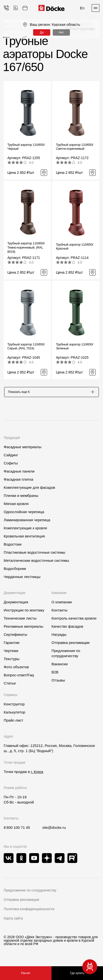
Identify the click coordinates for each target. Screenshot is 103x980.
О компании (62, 604)
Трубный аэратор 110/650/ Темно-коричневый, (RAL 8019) (26, 247)
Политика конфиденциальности (29, 911)
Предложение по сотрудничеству (30, 892)
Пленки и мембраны (21, 498)
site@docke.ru (54, 830)
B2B (55, 674)
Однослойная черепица (24, 514)
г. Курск (37, 774)
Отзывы (58, 682)
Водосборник (15, 571)
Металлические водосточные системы (36, 563)
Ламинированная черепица (27, 522)
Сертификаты (15, 637)
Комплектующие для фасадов (29, 490)
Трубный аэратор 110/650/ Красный (75, 247)
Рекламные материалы (23, 629)
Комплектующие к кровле (25, 530)
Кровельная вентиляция (24, 538)
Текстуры (12, 661)
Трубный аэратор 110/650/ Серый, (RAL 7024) (26, 346)
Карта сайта (13, 921)
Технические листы (20, 620)
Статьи (10, 685)
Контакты (59, 612)
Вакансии (60, 666)
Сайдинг (11, 457)
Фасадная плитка (19, 482)
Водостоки (13, 546)
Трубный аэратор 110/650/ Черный (26, 147)
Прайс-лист (13, 722)
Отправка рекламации (71, 645)
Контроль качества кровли (74, 620)
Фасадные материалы (23, 449)
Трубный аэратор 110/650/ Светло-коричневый (75, 147)
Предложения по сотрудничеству (66, 655)
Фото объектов (16, 669)
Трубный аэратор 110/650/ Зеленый (75, 346)
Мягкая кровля (16, 506)
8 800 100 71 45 (17, 830)
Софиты (11, 465)
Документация (16, 604)
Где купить (77, 973)
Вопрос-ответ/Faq (19, 677)
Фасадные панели (19, 473)
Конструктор (14, 706)
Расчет (26, 973)
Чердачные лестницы (22, 579)
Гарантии (12, 645)
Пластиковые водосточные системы (34, 555)
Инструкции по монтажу (24, 612)
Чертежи (11, 653)
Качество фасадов (67, 629)
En (82, 8)
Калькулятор (14, 714)
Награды (59, 637)
